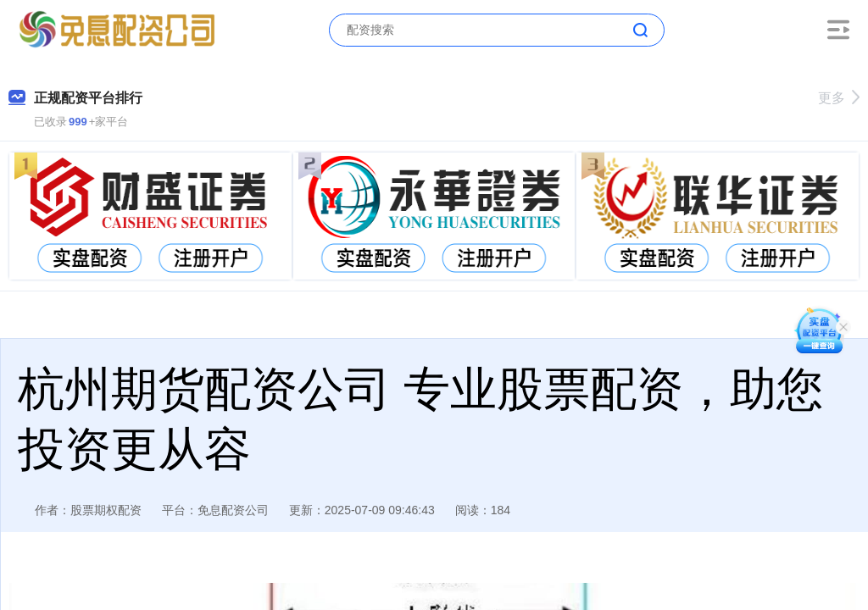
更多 (839, 98)
